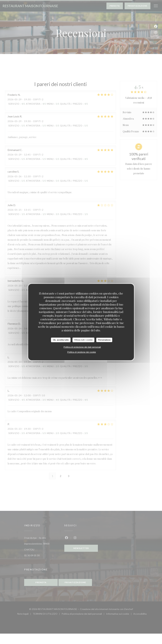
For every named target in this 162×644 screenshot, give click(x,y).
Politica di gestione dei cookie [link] (82, 352)
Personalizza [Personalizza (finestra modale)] (104, 340)
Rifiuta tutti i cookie (84, 340)
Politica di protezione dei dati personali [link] (82, 347)
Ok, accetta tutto (61, 340)
